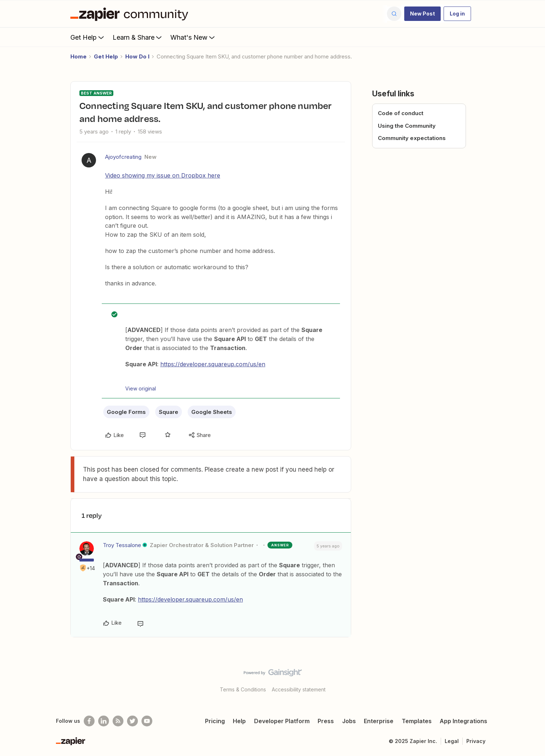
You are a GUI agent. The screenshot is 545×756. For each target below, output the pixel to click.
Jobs (349, 721)
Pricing (215, 721)
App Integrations (463, 721)
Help (239, 721)
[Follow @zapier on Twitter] (132, 721)
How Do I (137, 56)
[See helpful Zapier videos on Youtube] (147, 721)
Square (169, 412)
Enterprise (379, 721)
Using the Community (407, 126)
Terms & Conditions (243, 689)
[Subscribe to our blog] (118, 721)
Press (326, 721)
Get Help (88, 37)
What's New (193, 37)
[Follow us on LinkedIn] (104, 721)
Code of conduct (401, 113)
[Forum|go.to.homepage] (131, 14)
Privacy (476, 741)
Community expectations (412, 138)
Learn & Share (138, 37)
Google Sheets (212, 412)
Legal (452, 741)
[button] (422, 14)
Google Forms (126, 412)
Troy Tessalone (122, 545)
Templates (417, 721)
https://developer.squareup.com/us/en (213, 364)
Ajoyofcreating (123, 157)
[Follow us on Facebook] (89, 721)
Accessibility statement (299, 689)
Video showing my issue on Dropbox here (163, 175)
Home (79, 56)
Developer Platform (282, 721)
